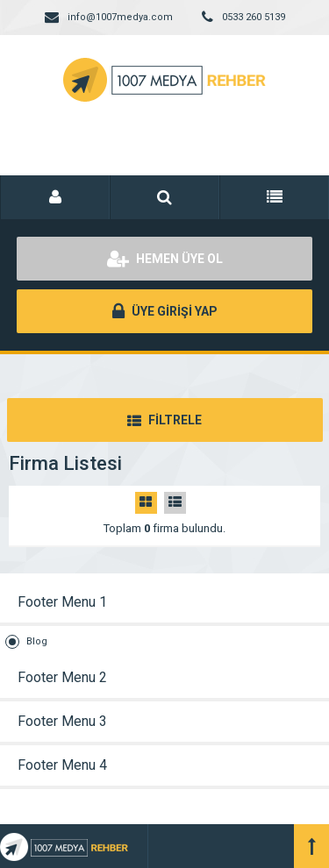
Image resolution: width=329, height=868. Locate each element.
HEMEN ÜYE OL (165, 259)
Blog (37, 641)
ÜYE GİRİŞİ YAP (165, 311)
